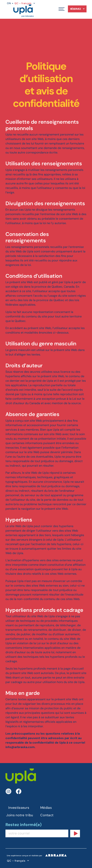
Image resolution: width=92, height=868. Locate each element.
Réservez (77, 9)
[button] (62, 9)
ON (9, 3)
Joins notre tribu (20, 815)
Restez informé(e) (24, 825)
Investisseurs (19, 808)
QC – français (18, 861)
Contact (47, 815)
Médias (46, 808)
